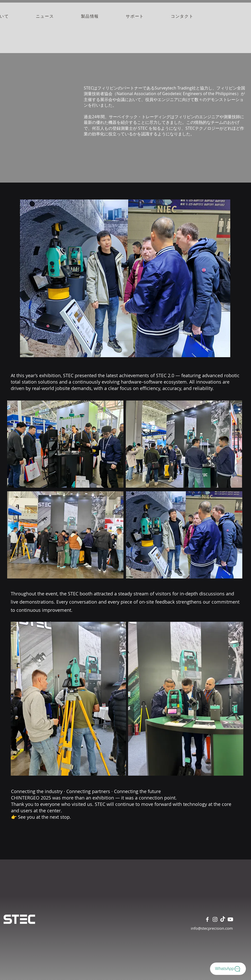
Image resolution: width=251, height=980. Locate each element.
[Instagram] (215, 919)
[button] (90, 17)
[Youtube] (230, 919)
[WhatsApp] (228, 969)
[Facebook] (207, 919)
